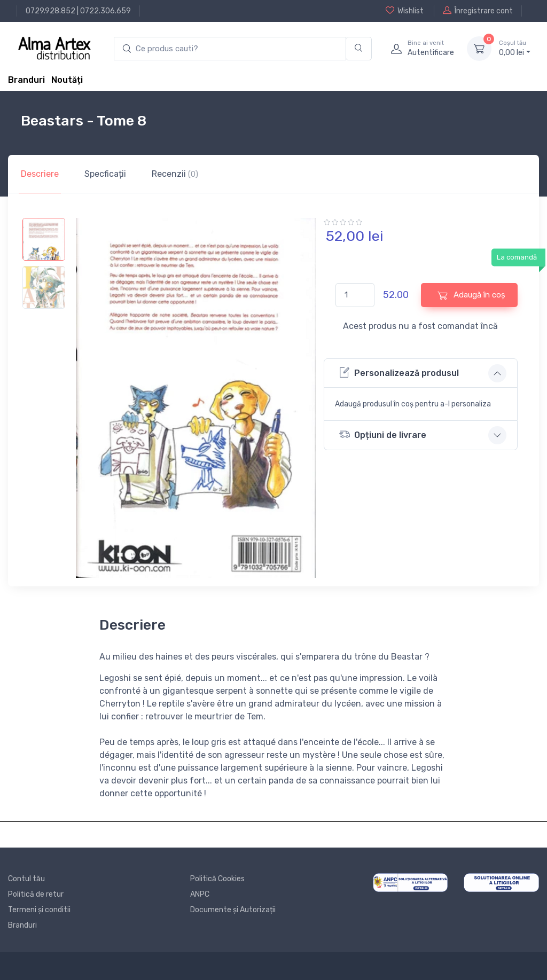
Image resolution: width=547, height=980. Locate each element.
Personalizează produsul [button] (399, 373)
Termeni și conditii (39, 910)
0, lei (515, 48)
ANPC (200, 894)
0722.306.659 (106, 11)
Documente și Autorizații (233, 910)
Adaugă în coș (471, 295)
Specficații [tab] (105, 174)
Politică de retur (36, 894)
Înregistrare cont (478, 11)
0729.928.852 (50, 11)
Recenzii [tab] (175, 174)
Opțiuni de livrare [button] (383, 434)
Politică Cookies (217, 879)
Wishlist (405, 11)
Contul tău (26, 879)
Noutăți (67, 80)
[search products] (230, 49)
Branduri (26, 80)
